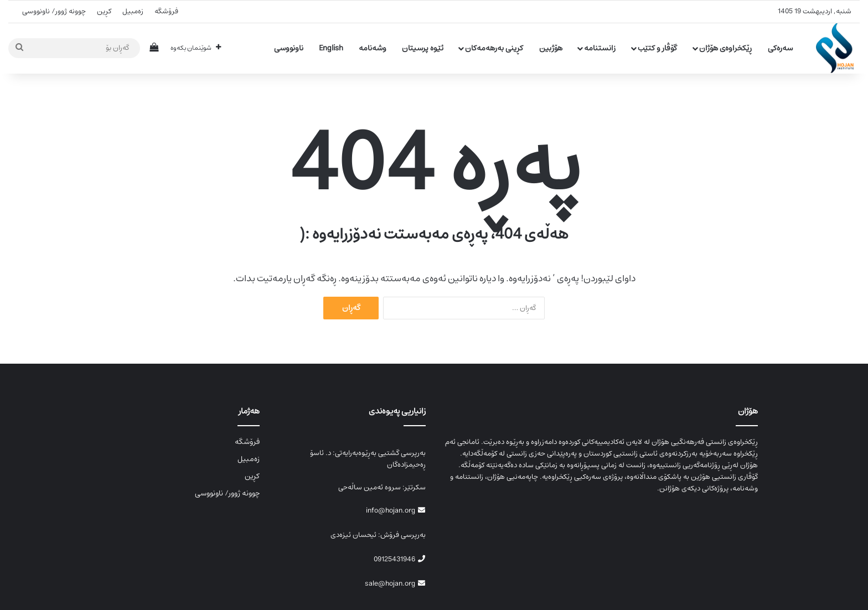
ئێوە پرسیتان (423, 48)
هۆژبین (551, 48)
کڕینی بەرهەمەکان (494, 48)
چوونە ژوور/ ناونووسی (54, 11)
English (331, 48)
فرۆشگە (166, 11)
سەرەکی (780, 48)
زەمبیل (133, 11)
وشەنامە (373, 48)
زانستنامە (600, 48)
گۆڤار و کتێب (657, 48)
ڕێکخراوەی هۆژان (725, 48)
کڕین (104, 11)
